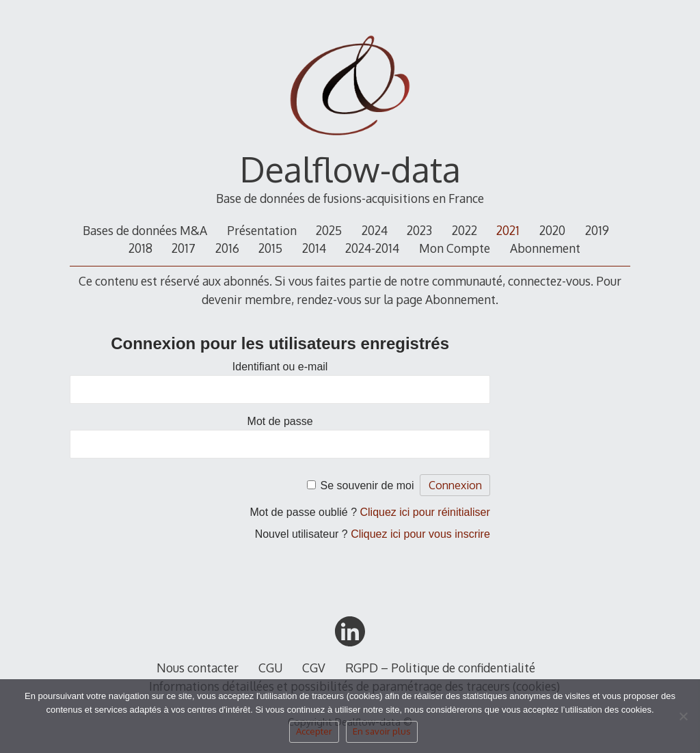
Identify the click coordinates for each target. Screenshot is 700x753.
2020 (552, 230)
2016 (227, 248)
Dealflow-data (350, 169)
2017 (184, 248)
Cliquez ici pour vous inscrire (420, 534)
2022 (465, 230)
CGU (271, 668)
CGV (314, 668)
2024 (375, 230)
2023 (419, 230)
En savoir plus (382, 731)
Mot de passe (280, 421)
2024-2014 (372, 248)
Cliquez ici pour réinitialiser (425, 512)
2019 (597, 230)
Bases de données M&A (145, 230)
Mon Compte (455, 248)
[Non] (683, 720)
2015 (270, 248)
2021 (508, 230)
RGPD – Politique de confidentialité (440, 668)
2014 (314, 248)
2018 (140, 248)
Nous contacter (198, 668)
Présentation (262, 230)
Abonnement (545, 248)
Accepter (314, 731)
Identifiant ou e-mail (280, 367)
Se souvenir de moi (367, 485)
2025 (329, 230)
